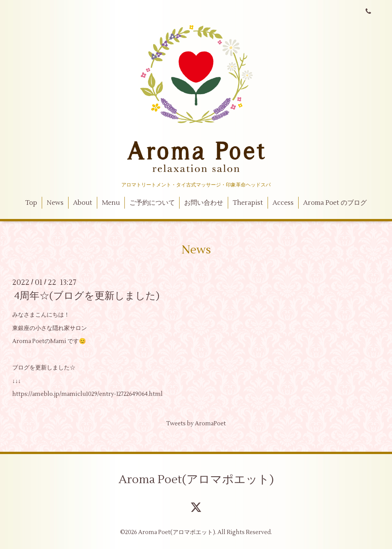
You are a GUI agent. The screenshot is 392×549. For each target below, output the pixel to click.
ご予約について (152, 203)
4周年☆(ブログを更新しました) (87, 296)
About (83, 203)
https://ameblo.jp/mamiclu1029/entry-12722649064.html (87, 394)
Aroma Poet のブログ (335, 203)
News (55, 203)
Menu (111, 203)
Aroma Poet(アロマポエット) (196, 480)
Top (31, 203)
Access (283, 203)
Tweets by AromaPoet (196, 424)
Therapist (248, 203)
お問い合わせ (204, 203)
